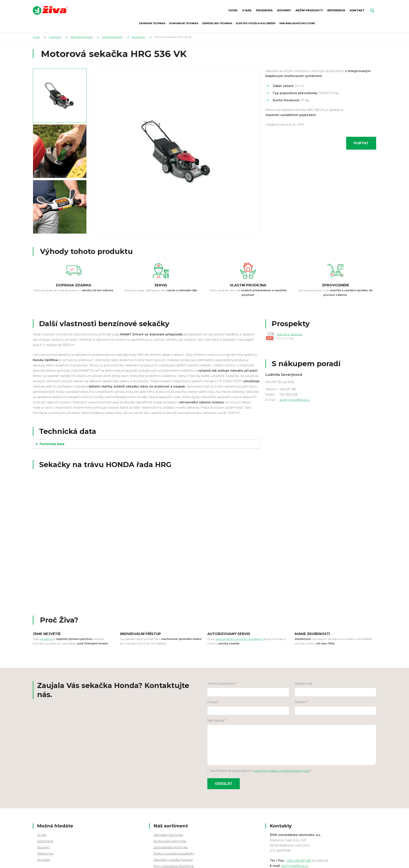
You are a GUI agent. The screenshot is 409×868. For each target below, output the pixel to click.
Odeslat (224, 784)
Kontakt (44, 860)
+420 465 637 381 (298, 861)
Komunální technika (170, 841)
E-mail (213, 702)
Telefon (302, 702)
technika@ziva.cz (295, 866)
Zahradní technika (168, 835)
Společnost (304, 684)
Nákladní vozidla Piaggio (173, 860)
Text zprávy (217, 721)
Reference (45, 854)
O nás (42, 835)
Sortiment (45, 841)
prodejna (46, 639)
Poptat (361, 143)
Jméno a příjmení (222, 684)
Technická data (52, 444)
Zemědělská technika (171, 847)
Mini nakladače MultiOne (174, 866)
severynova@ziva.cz (294, 400)
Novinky (43, 847)
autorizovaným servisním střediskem (239, 639)
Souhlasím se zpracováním (260, 771)
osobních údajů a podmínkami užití (282, 771)
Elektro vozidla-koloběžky (174, 854)
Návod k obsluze (290, 334)
